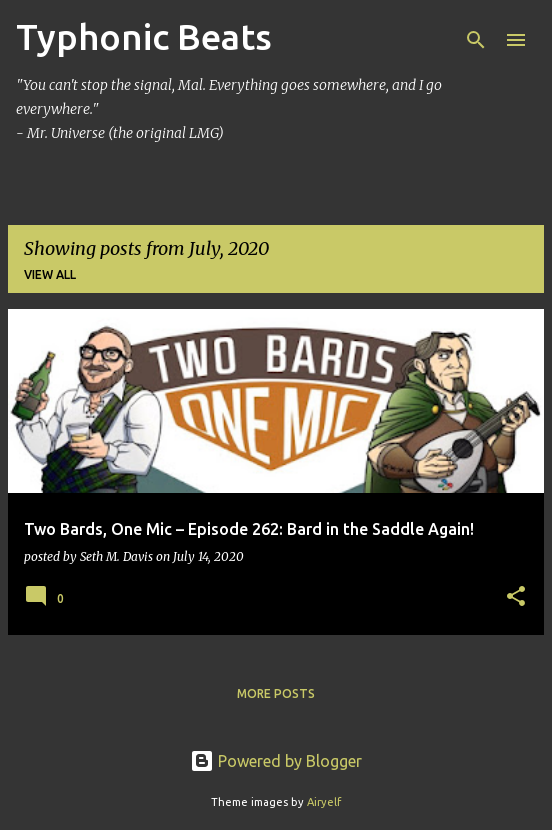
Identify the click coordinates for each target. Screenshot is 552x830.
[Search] (476, 40)
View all (50, 274)
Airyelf (324, 802)
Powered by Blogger (276, 761)
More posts (276, 693)
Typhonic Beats (144, 36)
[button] (516, 597)
